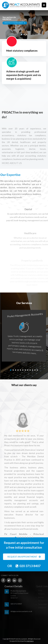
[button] (22, 35)
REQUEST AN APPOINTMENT (24, 557)
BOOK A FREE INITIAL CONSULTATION (15, 23)
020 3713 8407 (30, 566)
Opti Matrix (30, 641)
